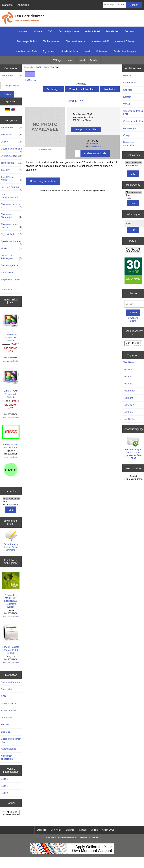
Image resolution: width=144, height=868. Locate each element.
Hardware (22, 31)
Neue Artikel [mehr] (11, 301)
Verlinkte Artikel (92, 31)
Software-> (11, 135)
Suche (133, 293)
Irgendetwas (129, 83)
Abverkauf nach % (100, 41)
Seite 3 (5, 786)
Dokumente (102, 51)
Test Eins (128, 412)
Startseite (7, 5)
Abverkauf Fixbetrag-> (11, 216)
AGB (3, 696)
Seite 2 (5, 779)
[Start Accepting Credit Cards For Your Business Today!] (72, 853)
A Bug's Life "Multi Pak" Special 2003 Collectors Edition (11, 590)
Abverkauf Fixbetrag (125, 41)
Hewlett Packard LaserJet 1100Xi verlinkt (11, 639)
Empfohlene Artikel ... (10, 281)
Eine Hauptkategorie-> (10, 195)
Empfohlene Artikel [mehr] (11, 562)
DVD (50, 31)
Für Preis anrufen (51, 41)
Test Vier (128, 377)
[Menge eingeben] (78, 153)
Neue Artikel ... (8, 273)
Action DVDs (108, 830)
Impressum (7, 717)
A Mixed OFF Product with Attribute (11, 383)
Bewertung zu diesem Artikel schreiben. (11, 541)
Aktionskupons (8, 749)
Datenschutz (7, 689)
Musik (87, 51)
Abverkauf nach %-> (11, 206)
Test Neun (128, 362)
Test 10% (129, 31)
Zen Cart (94, 60)
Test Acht (128, 384)
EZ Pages (58, 60)
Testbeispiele (112, 31)
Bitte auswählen (12, 499)
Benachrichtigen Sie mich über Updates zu (133, 448)
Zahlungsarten (8, 710)
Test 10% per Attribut (27, 41)
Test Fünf (128, 398)
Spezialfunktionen (70, 51)
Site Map (5, 732)
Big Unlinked (42, 67)
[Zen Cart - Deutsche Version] (11, 813)
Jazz (134, 195)
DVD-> (11, 142)
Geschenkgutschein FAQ (11, 740)
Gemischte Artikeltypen (125, 51)
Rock (134, 198)
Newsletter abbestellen (7, 757)
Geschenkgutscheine (69, 31)
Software (37, 31)
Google (127, 135)
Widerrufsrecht (8, 703)
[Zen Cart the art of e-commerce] (133, 250)
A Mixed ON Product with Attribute (11, 327)
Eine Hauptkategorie (76, 41)
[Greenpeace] (133, 271)
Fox (12, 502)
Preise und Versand (11, 682)
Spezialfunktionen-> (11, 242)
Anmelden (23, 5)
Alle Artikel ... (8, 290)
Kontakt (71, 60)
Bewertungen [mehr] (11, 522)
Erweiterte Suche (133, 319)
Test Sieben (129, 391)
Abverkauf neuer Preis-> (11, 226)
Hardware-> (11, 127)
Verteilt (82, 60)
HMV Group (134, 166)
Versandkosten (13, 361)
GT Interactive (12, 505)
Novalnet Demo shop (70, 837)
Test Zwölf (128, 405)
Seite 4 (5, 793)
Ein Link (127, 76)
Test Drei (128, 370)
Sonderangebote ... (11, 265)
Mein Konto (56, 830)
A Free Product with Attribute (11, 437)
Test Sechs (129, 419)
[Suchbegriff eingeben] (114, 5)
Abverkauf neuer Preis (26, 51)
